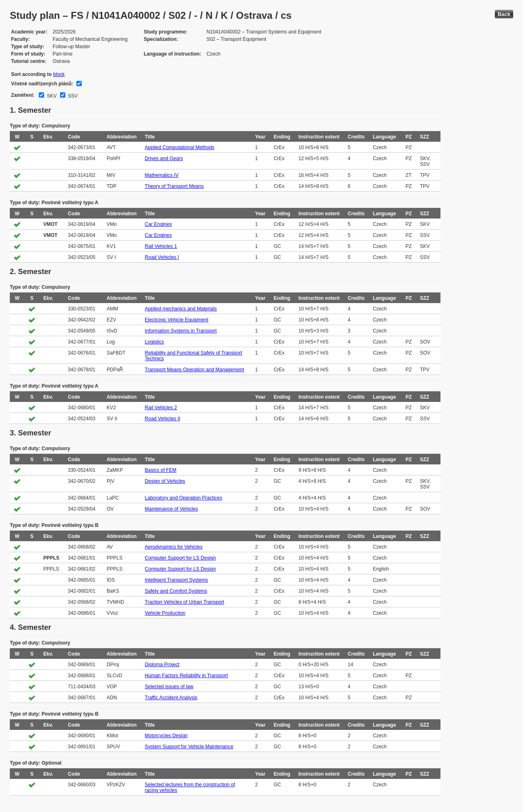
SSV (72, 96)
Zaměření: (23, 95)
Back (504, 14)
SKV (51, 96)
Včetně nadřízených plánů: (42, 84)
